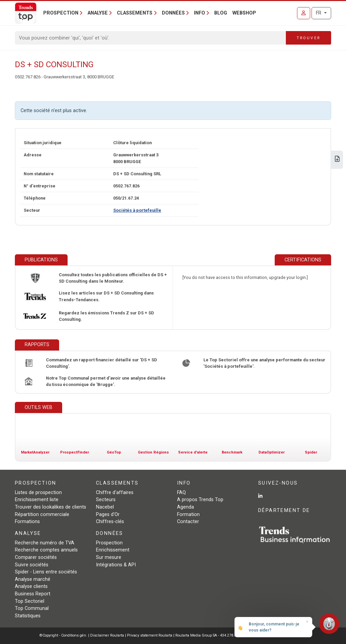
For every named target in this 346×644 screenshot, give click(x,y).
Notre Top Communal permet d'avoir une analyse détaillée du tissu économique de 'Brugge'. (106, 381)
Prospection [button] (61, 13)
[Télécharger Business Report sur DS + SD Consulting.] (337, 160)
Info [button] (200, 13)
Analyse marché (33, 579)
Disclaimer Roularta (107, 635)
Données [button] (173, 13)
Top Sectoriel (30, 601)
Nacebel (105, 507)
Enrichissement (113, 550)
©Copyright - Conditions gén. (63, 635)
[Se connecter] (304, 13)
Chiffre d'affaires (115, 493)
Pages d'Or (108, 514)
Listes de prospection (38, 493)
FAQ (181, 493)
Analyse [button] (98, 13)
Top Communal (32, 608)
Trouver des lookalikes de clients (51, 507)
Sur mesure (109, 557)
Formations (27, 522)
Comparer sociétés (36, 557)
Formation (188, 514)
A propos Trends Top (200, 500)
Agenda (186, 507)
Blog (221, 13)
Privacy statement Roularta (150, 635)
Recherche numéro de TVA (45, 543)
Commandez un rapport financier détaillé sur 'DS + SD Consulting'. (102, 363)
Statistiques (28, 616)
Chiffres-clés (110, 522)
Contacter (188, 522)
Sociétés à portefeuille (137, 210)
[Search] (151, 38)
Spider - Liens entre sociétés (46, 572)
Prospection (109, 543)
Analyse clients (31, 586)
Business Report (33, 594)
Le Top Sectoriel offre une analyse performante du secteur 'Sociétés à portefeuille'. (264, 363)
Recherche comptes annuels (46, 550)
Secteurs (106, 500)
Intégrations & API (116, 565)
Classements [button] (135, 13)
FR (319, 13)
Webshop (244, 13)
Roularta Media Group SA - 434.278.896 (208, 635)
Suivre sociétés (32, 565)
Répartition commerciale (42, 514)
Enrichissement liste (37, 500)
